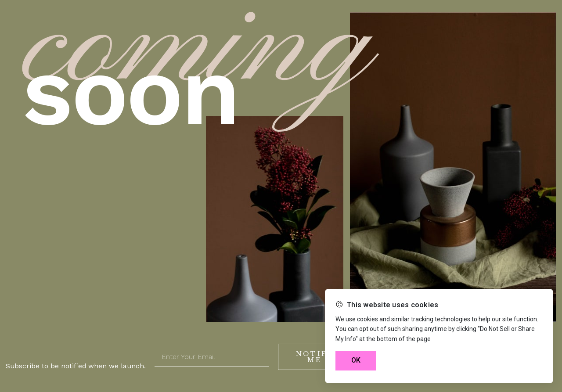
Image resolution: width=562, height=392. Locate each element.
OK (356, 360)
